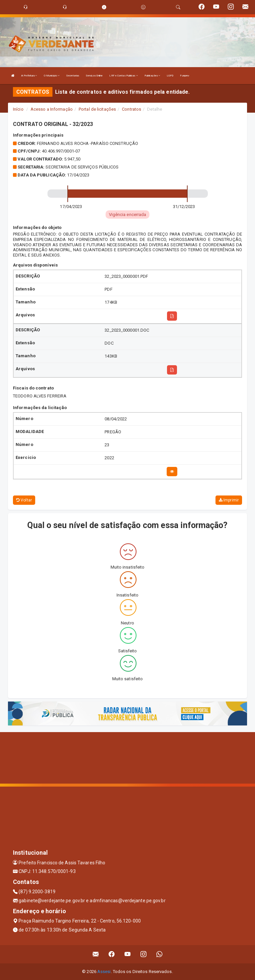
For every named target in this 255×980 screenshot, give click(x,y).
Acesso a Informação (52, 109)
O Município (52, 76)
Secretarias (73, 76)
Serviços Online (94, 76)
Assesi (104, 972)
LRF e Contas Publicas (123, 76)
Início (18, 109)
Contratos (131, 109)
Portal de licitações (97, 109)
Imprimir (229, 500)
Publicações (152, 76)
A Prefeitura (29, 76)
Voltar (24, 500)
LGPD (170, 76)
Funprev (185, 76)
